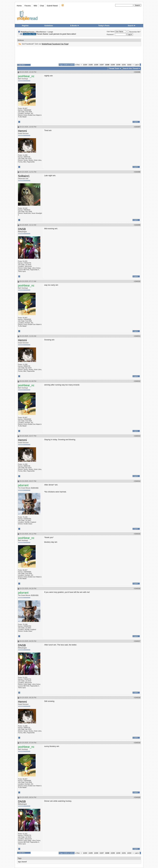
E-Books (75, 26)
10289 (113, 65)
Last (137, 65)
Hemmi (22, 131)
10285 (91, 65)
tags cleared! (22, 862)
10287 (102, 65)
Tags (20, 858)
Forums (28, 6)
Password (110, 34)
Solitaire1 (24, 176)
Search (132, 26)
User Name (111, 32)
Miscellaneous (41, 32)
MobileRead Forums (28, 32)
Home (19, 6)
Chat (42, 6)
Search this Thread (131, 68)
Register (25, 26)
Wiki (35, 6)
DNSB (22, 229)
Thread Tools (114, 68)
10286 (96, 65)
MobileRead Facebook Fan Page (55, 44)
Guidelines (49, 26)
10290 (118, 65)
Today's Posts (104, 26)
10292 (129, 65)
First (77, 65)
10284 (85, 65)
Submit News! (52, 6)
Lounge (50, 32)
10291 (124, 65)
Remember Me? (134, 32)
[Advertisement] (79, 55)
